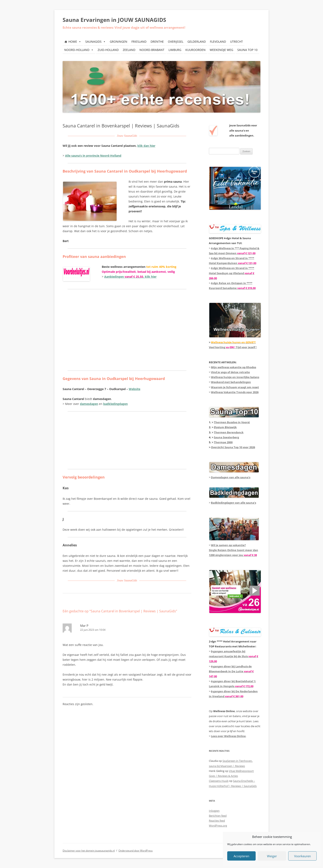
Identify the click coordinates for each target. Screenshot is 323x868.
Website (135, 389)
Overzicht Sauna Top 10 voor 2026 (233, 447)
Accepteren (241, 856)
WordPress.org (218, 826)
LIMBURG (175, 50)
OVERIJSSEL (176, 42)
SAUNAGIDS (95, 42)
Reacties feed (217, 821)
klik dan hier (146, 146)
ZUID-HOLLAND (108, 50)
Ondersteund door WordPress (136, 851)
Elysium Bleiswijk (225, 427)
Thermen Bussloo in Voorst (232, 422)
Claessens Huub (219, 781)
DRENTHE (157, 42)
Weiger (272, 856)
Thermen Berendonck (229, 432)
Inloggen (214, 811)
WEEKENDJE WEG (221, 50)
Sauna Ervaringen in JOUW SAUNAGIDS (114, 20)
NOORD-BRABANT (152, 50)
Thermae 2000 (223, 442)
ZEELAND (129, 50)
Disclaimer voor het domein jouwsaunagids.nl (89, 851)
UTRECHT (236, 42)
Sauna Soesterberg (226, 437)
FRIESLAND (139, 42)
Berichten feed (218, 816)
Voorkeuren (303, 856)
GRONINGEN (119, 42)
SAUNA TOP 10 (247, 50)
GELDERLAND (197, 42)
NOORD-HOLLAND (79, 50)
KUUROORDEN (195, 50)
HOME (75, 42)
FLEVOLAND (218, 42)
